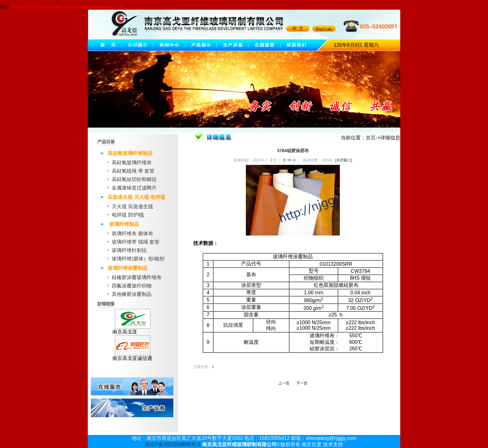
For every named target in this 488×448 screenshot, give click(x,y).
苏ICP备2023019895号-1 (173, 444)
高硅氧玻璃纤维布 (132, 163)
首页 (371, 138)
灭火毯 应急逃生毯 (132, 206)
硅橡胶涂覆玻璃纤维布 (137, 277)
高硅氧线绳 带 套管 (133, 171)
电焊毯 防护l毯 (128, 215)
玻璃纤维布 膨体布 (132, 233)
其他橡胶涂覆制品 (132, 294)
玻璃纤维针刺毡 (129, 250)
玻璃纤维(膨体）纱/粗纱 (138, 259)
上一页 (284, 383)
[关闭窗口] (343, 160)
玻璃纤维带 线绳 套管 (136, 242)
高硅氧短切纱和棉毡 (134, 179)
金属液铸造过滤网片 (134, 188)
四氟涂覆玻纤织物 (132, 286)
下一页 (302, 383)
